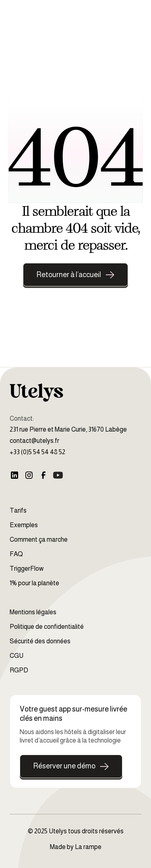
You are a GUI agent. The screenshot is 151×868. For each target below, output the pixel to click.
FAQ (16, 554)
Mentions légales (33, 612)
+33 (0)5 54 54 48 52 (37, 452)
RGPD (19, 670)
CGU (17, 656)
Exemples (24, 525)
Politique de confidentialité (47, 627)
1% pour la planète (34, 583)
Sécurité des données (40, 641)
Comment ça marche (39, 539)
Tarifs (18, 510)
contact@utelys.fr (34, 441)
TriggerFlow (27, 569)
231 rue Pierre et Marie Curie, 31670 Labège (68, 429)
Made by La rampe (76, 847)
